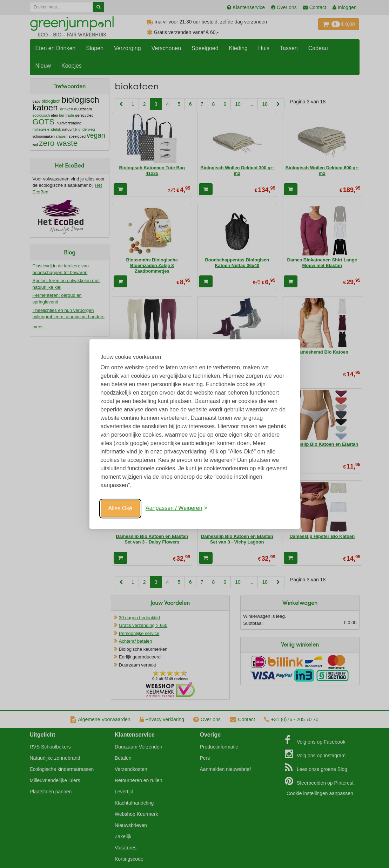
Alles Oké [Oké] (120, 508)
